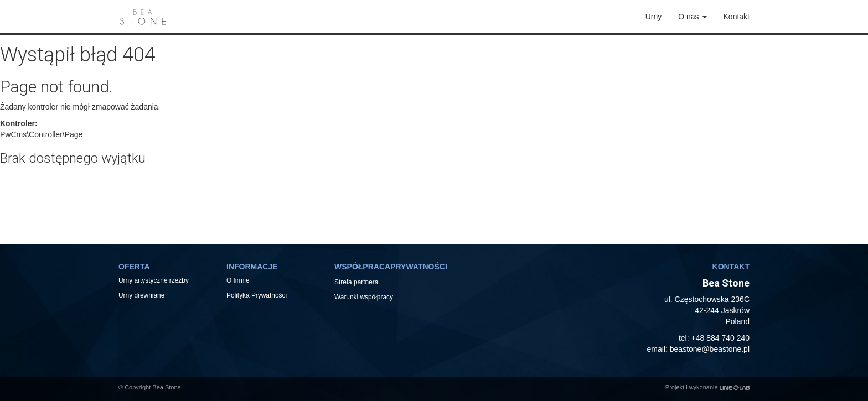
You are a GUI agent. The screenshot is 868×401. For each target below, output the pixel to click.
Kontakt (737, 17)
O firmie (238, 280)
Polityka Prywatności (257, 295)
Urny (654, 17)
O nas (692, 17)
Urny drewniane (143, 295)
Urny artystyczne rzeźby (154, 280)
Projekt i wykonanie (707, 387)
